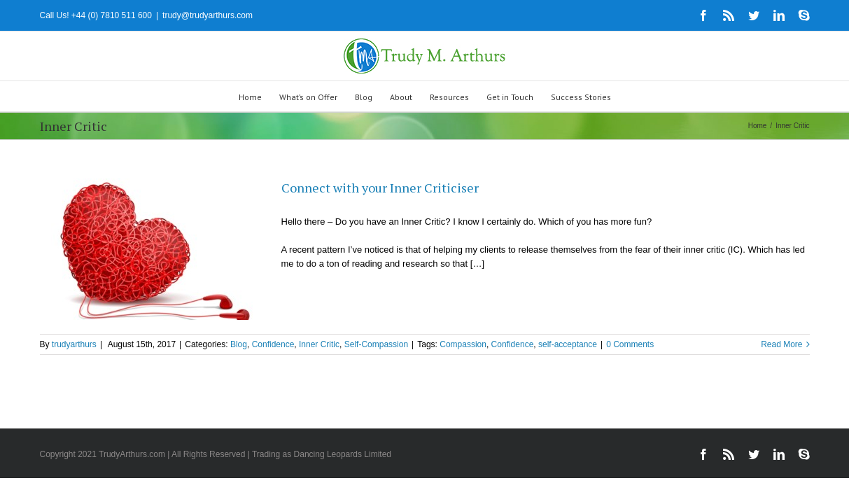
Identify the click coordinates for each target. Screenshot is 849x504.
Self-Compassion (376, 344)
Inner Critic (319, 344)
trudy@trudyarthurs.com (208, 15)
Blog (239, 344)
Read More (781, 344)
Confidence (273, 344)
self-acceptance (568, 344)
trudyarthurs (74, 344)
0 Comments (630, 344)
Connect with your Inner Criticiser (380, 188)
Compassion (463, 344)
